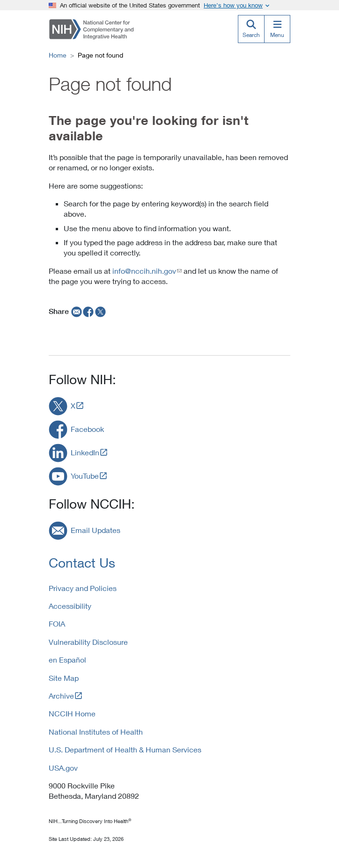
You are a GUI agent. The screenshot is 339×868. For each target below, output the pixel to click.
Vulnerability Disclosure (88, 642)
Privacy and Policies (83, 588)
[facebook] (88, 311)
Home (58, 55)
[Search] (251, 29)
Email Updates (96, 530)
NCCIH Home (72, 713)
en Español (67, 660)
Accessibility (70, 606)
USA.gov (63, 768)
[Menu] (277, 29)
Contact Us (82, 563)
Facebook (87, 429)
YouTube (85, 476)
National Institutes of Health (96, 732)
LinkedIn (85, 452)
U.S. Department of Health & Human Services (125, 749)
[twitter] (101, 311)
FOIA (57, 624)
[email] (76, 311)
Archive (61, 696)
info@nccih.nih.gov (144, 271)
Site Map (64, 678)
